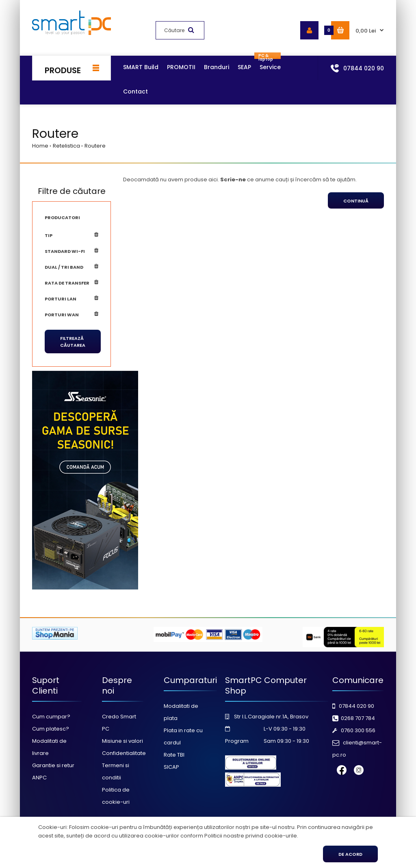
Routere (95, 146)
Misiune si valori (122, 741)
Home (40, 146)
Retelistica (66, 146)
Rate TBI (174, 755)
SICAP (171, 767)
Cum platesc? (51, 729)
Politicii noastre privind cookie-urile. (251, 836)
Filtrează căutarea (73, 342)
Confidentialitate (124, 753)
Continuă (356, 201)
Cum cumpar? (51, 717)
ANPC (39, 778)
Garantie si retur (53, 765)
